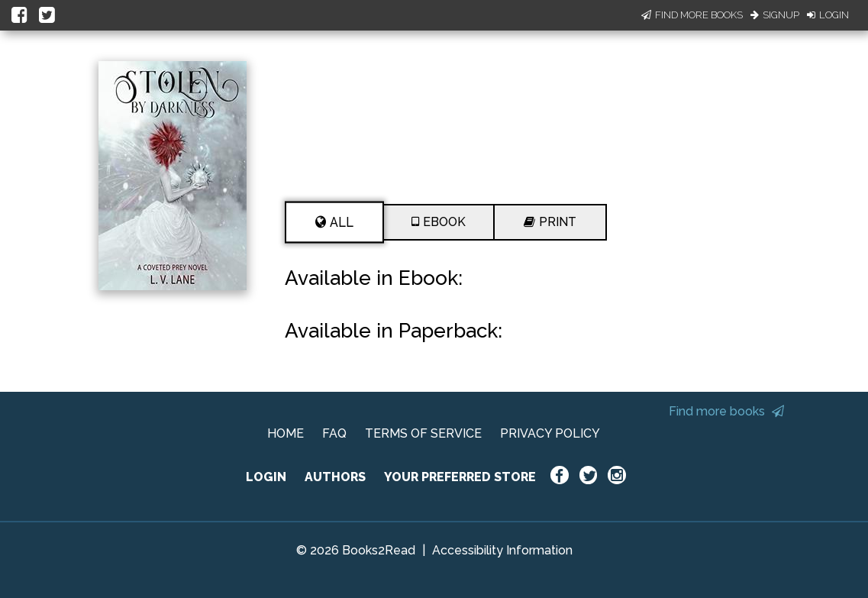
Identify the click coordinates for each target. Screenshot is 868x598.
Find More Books (692, 15)
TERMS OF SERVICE (423, 433)
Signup (775, 15)
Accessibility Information (502, 550)
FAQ (334, 433)
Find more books (726, 411)
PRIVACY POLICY (550, 433)
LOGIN (266, 477)
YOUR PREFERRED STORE (460, 477)
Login (828, 15)
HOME (286, 433)
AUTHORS (335, 477)
